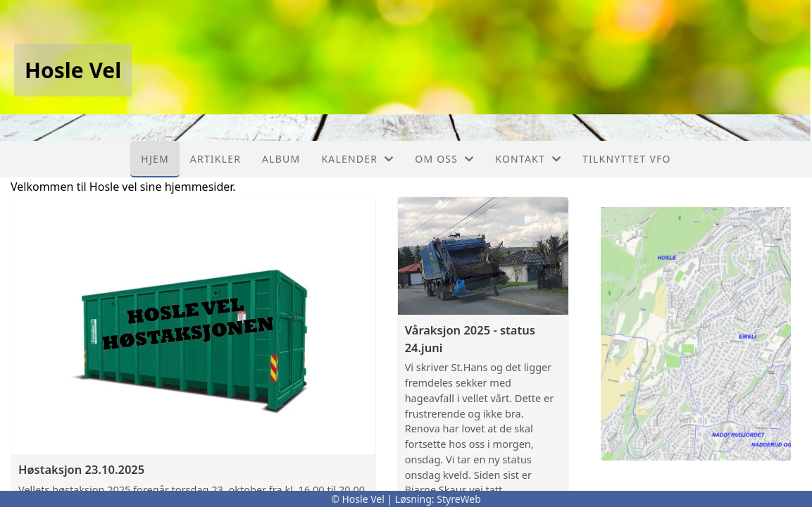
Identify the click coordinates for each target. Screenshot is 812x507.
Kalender (357, 159)
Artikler (216, 159)
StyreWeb (459, 499)
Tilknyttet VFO (627, 159)
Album (281, 159)
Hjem (155, 159)
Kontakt (528, 159)
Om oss (444, 159)
